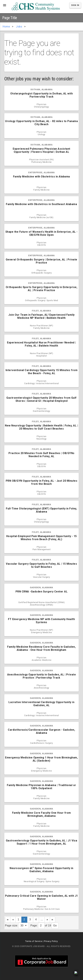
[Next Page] (47, 920)
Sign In (75, 5)
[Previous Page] (13, 920)
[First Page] (8, 920)
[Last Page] (53, 920)
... (42, 919)
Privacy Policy (51, 941)
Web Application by (41, 961)
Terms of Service (34, 941)
